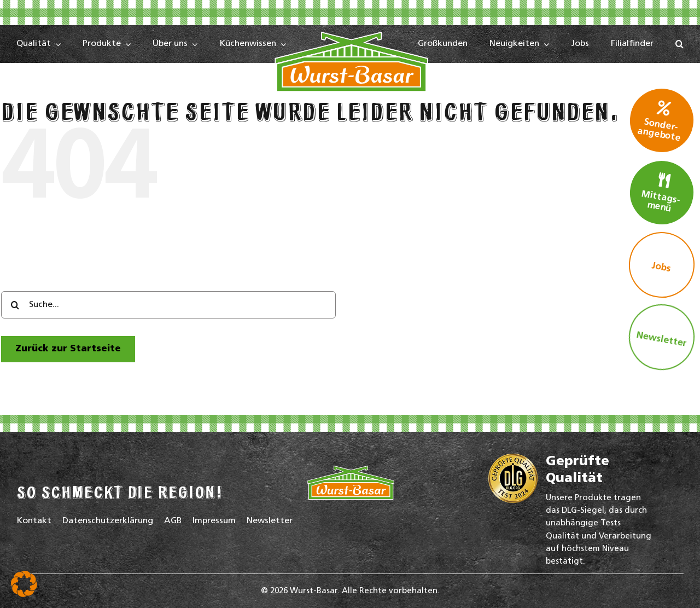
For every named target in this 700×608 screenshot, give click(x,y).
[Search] (15, 305)
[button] (679, 44)
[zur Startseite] (68, 349)
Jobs (661, 267)
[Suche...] (168, 305)
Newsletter (661, 340)
